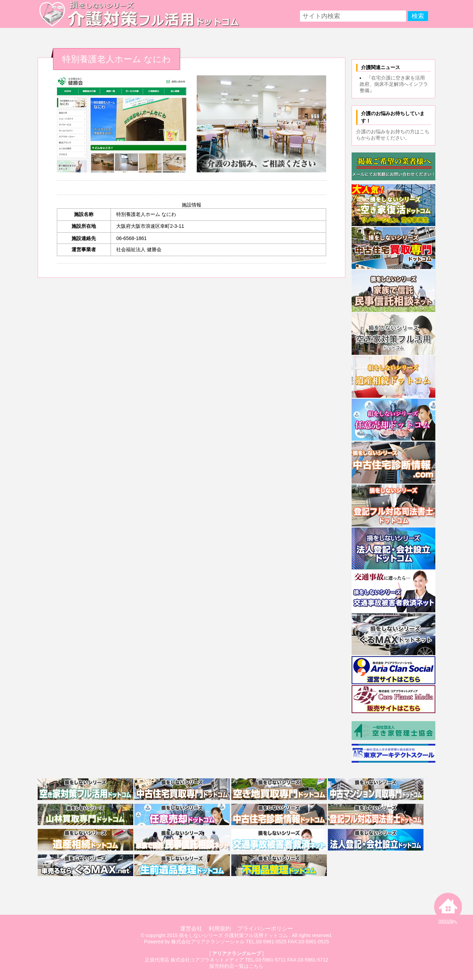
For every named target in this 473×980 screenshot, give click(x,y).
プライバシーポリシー (265, 929)
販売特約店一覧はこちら (236, 966)
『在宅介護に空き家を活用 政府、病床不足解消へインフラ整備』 (395, 84)
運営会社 (191, 929)
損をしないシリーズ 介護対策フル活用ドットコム (233, 935)
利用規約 (220, 929)
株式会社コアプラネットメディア (207, 960)
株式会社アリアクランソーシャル (208, 942)
